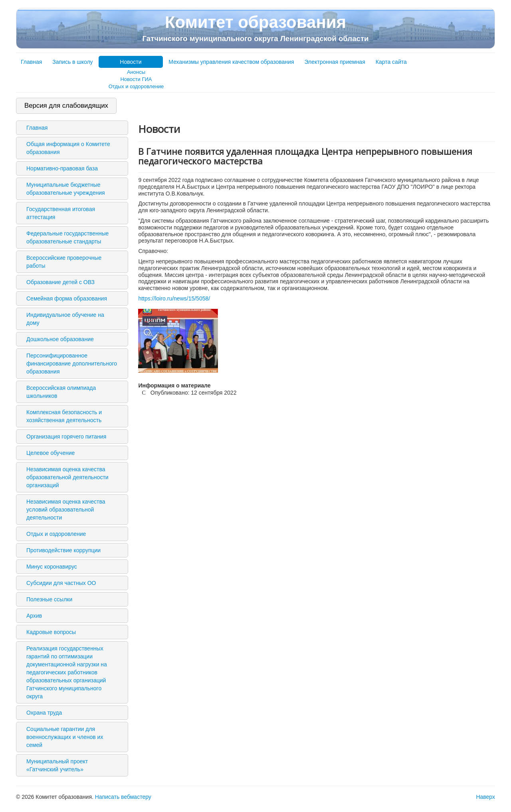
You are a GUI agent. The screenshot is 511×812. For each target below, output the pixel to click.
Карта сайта (391, 62)
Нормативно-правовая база (62, 168)
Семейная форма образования (67, 298)
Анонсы (136, 72)
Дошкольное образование (60, 339)
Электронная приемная (335, 62)
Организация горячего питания (66, 437)
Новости (131, 62)
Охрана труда (44, 713)
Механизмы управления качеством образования (231, 62)
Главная (31, 62)
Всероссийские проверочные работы (64, 262)
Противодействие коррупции (63, 550)
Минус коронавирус (52, 567)
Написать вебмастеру (123, 797)
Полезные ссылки (49, 599)
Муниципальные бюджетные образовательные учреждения (66, 189)
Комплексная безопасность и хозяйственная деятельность (64, 416)
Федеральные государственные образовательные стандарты (67, 237)
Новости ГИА (136, 79)
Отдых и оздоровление (136, 86)
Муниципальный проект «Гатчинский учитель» (57, 765)
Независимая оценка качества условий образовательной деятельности (66, 510)
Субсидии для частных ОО (61, 583)
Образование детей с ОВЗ (60, 282)
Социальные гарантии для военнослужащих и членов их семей (65, 737)
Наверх (485, 797)
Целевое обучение (51, 453)
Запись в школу (72, 62)
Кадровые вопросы (51, 632)
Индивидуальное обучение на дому (65, 319)
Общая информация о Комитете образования (68, 148)
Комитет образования (255, 28)
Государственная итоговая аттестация (61, 213)
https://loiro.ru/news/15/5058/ (174, 298)
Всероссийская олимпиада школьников (61, 392)
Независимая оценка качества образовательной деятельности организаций (67, 477)
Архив (34, 616)
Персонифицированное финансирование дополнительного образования (72, 364)
